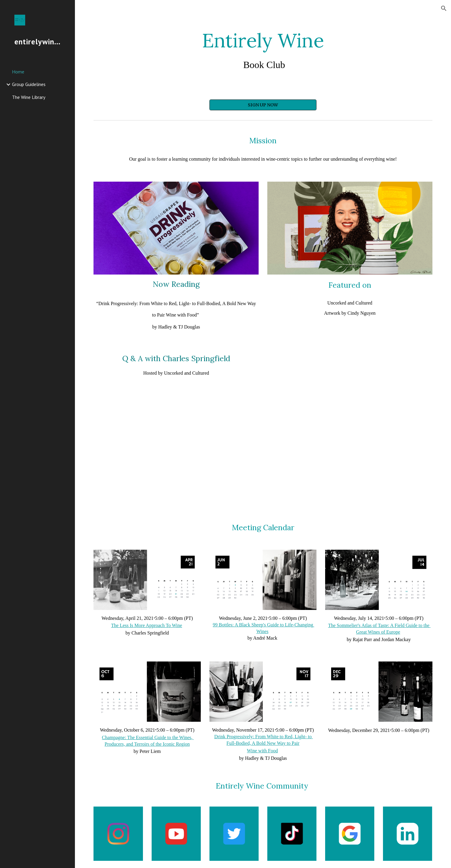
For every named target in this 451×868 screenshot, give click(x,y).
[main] (263, 50)
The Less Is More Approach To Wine (147, 625)
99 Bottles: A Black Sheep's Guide (246, 625)
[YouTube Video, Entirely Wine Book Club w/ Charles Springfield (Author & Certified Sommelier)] (176, 449)
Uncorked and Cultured (350, 303)
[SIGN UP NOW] (263, 105)
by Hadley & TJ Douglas (176, 327)
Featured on (350, 285)
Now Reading (176, 284)
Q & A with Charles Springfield (176, 358)
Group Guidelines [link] (29, 84)
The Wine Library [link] (29, 97)
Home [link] (18, 72)
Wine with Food (262, 751)
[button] (444, 8)
